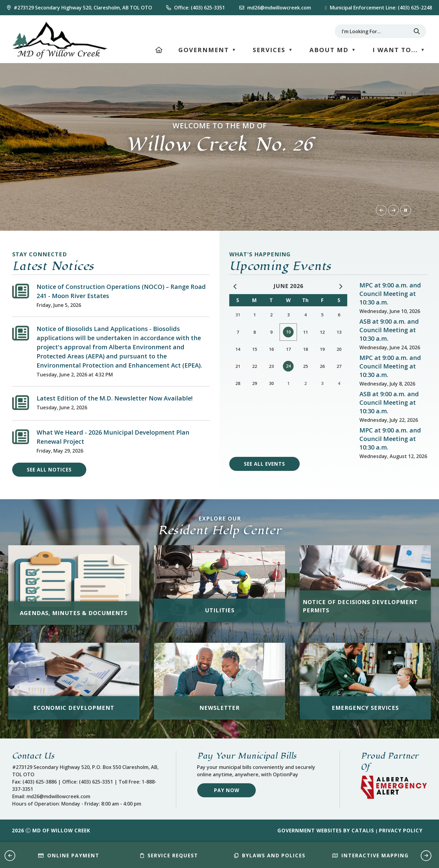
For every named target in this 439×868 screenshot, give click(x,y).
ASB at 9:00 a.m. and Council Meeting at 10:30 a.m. (389, 330)
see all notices (49, 470)
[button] (417, 31)
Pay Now (227, 790)
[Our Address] (80, 8)
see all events (264, 464)
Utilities (220, 610)
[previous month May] (236, 286)
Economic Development (74, 708)
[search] (375, 31)
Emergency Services (365, 708)
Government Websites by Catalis (326, 831)
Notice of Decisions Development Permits (360, 606)
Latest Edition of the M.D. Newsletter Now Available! (115, 398)
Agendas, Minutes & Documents (74, 613)
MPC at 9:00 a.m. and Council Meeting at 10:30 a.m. (390, 294)
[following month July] (341, 286)
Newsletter (220, 708)
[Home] (159, 50)
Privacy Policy (401, 831)
